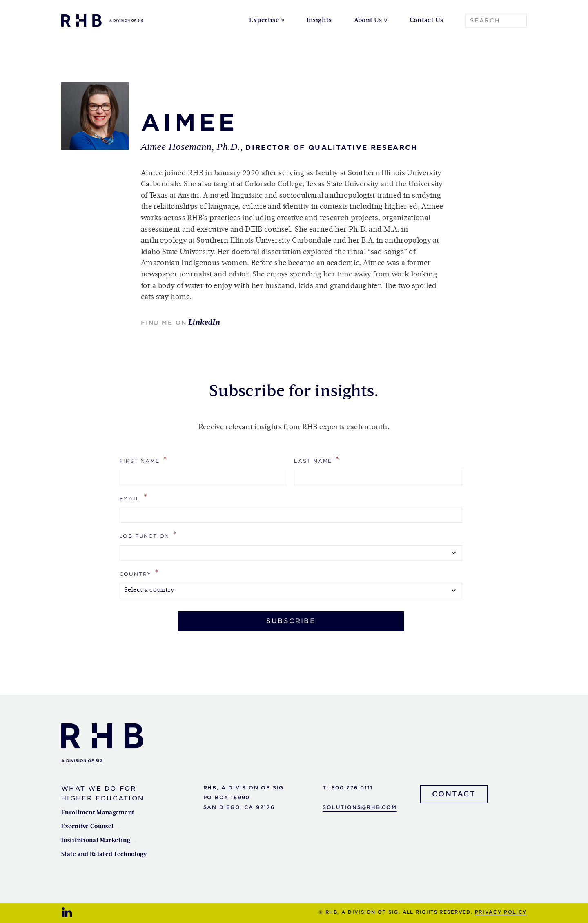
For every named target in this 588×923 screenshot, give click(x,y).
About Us (368, 20)
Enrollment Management (98, 813)
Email (134, 497)
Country (140, 573)
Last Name (317, 460)
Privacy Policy (501, 912)
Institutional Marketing (96, 840)
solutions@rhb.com (360, 807)
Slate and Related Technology (104, 854)
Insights (319, 20)
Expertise (264, 20)
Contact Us (426, 20)
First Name (144, 460)
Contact (454, 794)
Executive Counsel (87, 826)
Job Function (149, 535)
